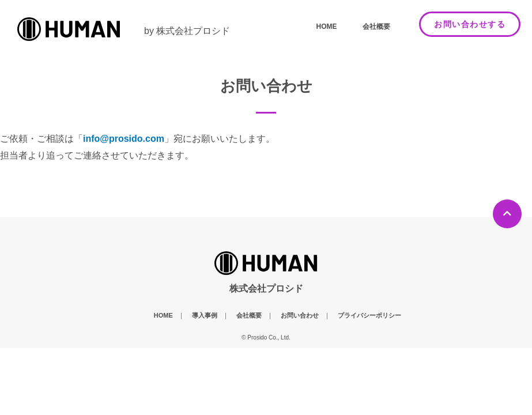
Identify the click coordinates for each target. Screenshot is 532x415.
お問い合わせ (300, 315)
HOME (327, 27)
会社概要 (376, 27)
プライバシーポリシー (369, 315)
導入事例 (205, 315)
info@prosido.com (124, 139)
